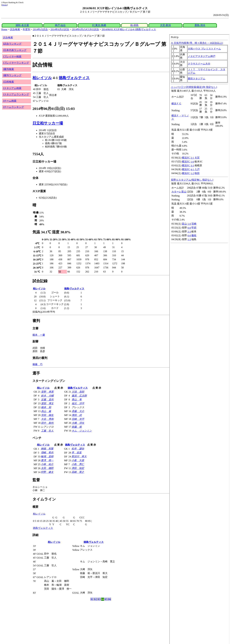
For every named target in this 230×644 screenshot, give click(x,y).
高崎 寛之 (78, 472)
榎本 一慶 (39, 335)
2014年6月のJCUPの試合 (85, 29)
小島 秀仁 (78, 464)
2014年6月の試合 (60, 29)
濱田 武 (77, 415)
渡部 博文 (47, 403)
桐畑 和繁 (47, 449)
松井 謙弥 (78, 449)
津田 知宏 (78, 468)
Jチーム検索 (10, 101)
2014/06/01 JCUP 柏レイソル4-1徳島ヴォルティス (129, 29)
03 (99, 599)
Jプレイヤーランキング (16, 63)
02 (96, 599)
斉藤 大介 (78, 411)
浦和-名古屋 (22, 25)
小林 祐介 (47, 464)
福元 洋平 (78, 403)
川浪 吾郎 (78, 392)
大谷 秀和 (47, 419)
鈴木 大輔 (47, 396)
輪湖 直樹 (47, 456)
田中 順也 (47, 423)
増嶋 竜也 (47, 453)
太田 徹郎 (47, 468)
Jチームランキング (13, 107)
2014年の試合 (40, 29)
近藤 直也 (47, 400)
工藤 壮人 (47, 431)
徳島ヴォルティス (74, 78)
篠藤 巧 (37, 364)
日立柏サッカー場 (48, 123)
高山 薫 (46, 411)
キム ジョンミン (82, 431)
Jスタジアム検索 (12, 88)
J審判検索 (8, 69)
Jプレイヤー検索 (12, 56)
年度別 (26, 29)
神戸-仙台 (60, 25)
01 (92, 599)
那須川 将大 (79, 456)
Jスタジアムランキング (16, 94)
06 (110, 599)
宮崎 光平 (78, 419)
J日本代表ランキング (15, 50)
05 (106, 599)
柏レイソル (42, 78)
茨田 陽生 (47, 415)
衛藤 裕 (77, 427)
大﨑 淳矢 (78, 423)
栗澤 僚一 (47, 460)
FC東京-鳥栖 (99, 25)
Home (4, 5)
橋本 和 (46, 407)
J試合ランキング (12, 44)
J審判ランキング (12, 75)
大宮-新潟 (165, 25)
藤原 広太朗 (79, 396)
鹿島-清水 (200, 25)
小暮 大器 (78, 460)
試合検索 (15, 29)
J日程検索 (8, 82)
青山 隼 (77, 400)
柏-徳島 (134, 25)
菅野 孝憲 (47, 392)
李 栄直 (77, 453)
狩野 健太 (47, 472)
